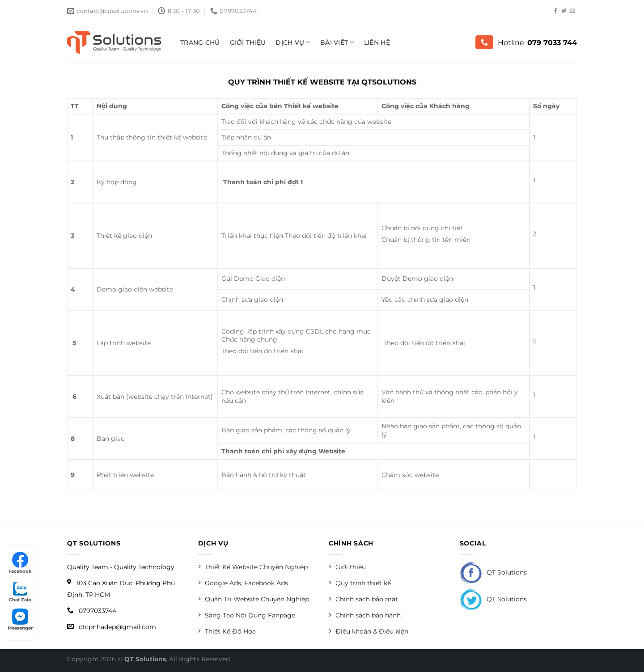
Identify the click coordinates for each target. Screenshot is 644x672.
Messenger (20, 620)
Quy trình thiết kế (360, 583)
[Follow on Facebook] (555, 11)
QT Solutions (493, 572)
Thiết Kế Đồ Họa (227, 631)
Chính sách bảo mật (363, 599)
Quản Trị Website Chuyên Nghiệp (254, 599)
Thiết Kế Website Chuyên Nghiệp (253, 567)
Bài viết (337, 42)
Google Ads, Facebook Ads (243, 583)
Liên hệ (377, 42)
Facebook (20, 563)
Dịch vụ (293, 42)
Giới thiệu (248, 42)
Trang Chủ (200, 42)
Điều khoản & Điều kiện (369, 631)
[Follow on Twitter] (564, 11)
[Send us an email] (572, 11)
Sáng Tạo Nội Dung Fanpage (247, 615)
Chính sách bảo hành (365, 615)
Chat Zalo (20, 592)
